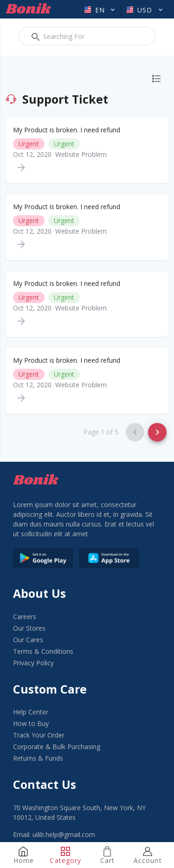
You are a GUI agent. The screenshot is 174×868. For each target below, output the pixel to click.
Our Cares (28, 640)
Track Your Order (39, 735)
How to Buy (31, 723)
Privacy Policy (33, 663)
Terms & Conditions (43, 651)
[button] (100, 10)
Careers (25, 617)
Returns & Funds (38, 758)
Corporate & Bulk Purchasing (57, 747)
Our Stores (29, 628)
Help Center (31, 712)
